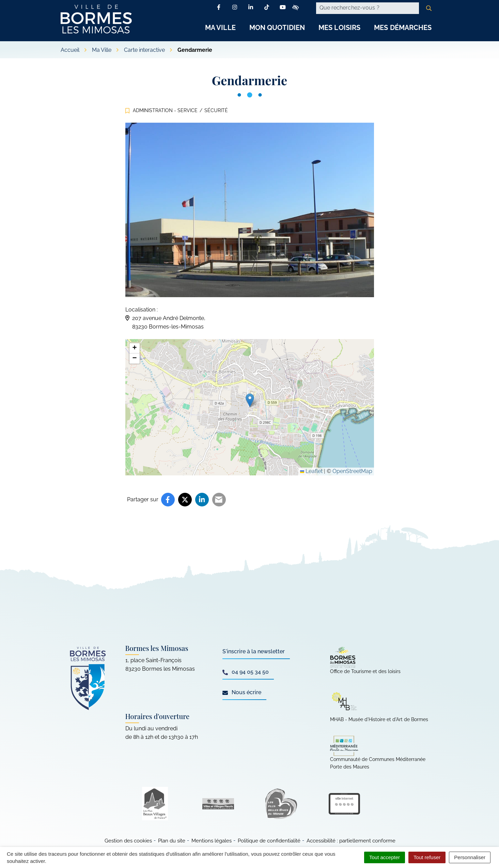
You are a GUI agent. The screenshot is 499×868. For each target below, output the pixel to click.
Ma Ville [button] (220, 28)
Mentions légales (212, 841)
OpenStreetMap (352, 471)
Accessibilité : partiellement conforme (351, 841)
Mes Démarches (403, 28)
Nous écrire (242, 692)
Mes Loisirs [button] (339, 28)
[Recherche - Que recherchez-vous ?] (368, 8)
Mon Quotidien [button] (277, 28)
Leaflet (311, 471)
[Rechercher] (429, 8)
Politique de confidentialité (269, 841)
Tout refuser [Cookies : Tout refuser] (427, 857)
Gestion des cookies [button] (128, 841)
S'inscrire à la (254, 651)
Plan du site (172, 841)
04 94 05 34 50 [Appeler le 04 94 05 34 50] (246, 672)
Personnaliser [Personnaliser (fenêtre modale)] (470, 857)
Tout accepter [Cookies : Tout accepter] (385, 857)
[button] (250, 400)
